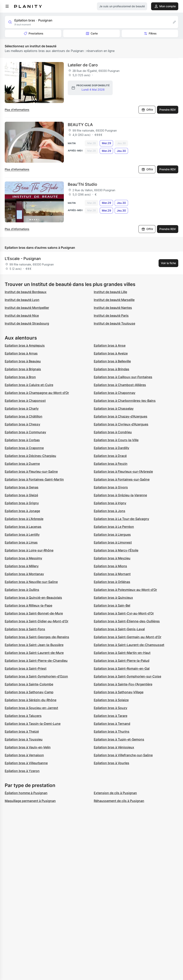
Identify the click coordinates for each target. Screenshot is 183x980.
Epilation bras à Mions (110, 566)
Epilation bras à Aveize (111, 353)
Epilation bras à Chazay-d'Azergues (121, 416)
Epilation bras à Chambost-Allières (120, 385)
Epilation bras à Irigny (110, 503)
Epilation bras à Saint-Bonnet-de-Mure (34, 613)
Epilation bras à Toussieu (24, 739)
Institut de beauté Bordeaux (26, 292)
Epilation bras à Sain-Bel (112, 605)
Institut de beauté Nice (22, 316)
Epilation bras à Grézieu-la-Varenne (120, 495)
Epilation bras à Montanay (24, 574)
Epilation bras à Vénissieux (114, 747)
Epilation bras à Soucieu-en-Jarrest (31, 708)
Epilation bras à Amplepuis (25, 345)
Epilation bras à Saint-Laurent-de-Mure (34, 653)
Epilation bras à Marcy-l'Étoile (116, 550)
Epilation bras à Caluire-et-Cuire (29, 385)
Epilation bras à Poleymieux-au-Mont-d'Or (125, 590)
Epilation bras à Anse (110, 345)
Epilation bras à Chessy (22, 424)
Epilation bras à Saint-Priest (26, 668)
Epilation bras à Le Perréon (114, 527)
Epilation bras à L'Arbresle (24, 519)
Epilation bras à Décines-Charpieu (30, 456)
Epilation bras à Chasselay (114, 408)
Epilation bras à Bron (20, 377)
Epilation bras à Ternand (112, 724)
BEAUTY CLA (80, 125)
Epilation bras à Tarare (111, 716)
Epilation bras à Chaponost (25, 401)
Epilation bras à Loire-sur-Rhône (29, 550)
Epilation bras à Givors (111, 487)
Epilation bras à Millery (22, 566)
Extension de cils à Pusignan (115, 793)
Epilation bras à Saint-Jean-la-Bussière (34, 645)
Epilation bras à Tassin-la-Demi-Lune (33, 724)
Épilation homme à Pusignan (26, 793)
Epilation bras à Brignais (23, 369)
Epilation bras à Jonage (22, 511)
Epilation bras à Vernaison (24, 755)
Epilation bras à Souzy (111, 708)
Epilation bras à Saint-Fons (25, 629)
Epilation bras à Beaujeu (23, 361)
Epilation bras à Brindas (111, 369)
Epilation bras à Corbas (22, 440)
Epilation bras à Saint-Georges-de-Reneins (37, 637)
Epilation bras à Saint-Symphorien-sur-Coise (127, 676)
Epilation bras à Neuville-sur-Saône (31, 582)
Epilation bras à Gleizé (21, 495)
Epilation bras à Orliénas (112, 582)
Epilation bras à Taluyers (23, 716)
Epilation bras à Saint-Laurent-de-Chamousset (129, 645)
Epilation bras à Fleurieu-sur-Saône (31, 471)
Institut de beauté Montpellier (27, 308)
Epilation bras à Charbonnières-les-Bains (125, 401)
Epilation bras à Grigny (22, 503)
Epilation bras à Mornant (112, 574)
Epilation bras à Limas (21, 542)
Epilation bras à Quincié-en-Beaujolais (33, 598)
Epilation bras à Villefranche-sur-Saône (123, 755)
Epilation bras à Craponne (24, 448)
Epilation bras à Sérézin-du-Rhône (31, 700)
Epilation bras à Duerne (22, 464)
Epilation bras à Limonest (113, 542)
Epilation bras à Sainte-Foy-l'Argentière (123, 684)
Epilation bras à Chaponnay (115, 393)
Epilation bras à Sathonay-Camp (29, 692)
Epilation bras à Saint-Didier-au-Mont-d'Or (37, 621)
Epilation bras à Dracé (110, 456)
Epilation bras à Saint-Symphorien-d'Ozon (36, 676)
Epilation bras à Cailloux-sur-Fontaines (123, 377)
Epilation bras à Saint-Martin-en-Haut (122, 653)
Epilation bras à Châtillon (24, 416)
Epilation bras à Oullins (22, 590)
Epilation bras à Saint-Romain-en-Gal (122, 668)
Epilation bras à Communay (25, 432)
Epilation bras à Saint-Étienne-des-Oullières (127, 621)
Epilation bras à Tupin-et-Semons (119, 739)
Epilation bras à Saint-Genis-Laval (119, 629)
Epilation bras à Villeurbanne (26, 763)
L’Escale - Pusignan (23, 259)
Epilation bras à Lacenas (23, 527)
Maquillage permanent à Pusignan (30, 801)
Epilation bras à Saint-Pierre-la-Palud (122, 661)
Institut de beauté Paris (111, 316)
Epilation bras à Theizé (22, 731)
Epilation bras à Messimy (23, 558)
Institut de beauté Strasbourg (27, 323)
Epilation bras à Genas (22, 487)
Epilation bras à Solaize (111, 700)
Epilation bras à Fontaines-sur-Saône (122, 479)
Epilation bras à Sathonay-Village (119, 692)
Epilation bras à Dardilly (111, 448)
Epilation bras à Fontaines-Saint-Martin (34, 479)
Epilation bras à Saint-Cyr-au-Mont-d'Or (124, 613)
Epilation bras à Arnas (21, 353)
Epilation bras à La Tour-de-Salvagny (121, 519)
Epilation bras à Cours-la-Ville (116, 440)
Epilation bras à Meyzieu (112, 558)
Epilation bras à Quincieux (113, 598)
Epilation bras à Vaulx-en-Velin (28, 747)
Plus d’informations (17, 110)
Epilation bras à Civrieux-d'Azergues (121, 424)
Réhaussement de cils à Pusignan (119, 801)
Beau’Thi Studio (82, 184)
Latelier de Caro (83, 65)
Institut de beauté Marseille (114, 300)
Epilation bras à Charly (22, 408)
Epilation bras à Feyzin (111, 464)
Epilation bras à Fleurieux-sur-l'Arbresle (123, 471)
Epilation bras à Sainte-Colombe (29, 684)
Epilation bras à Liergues (112, 535)
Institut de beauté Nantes (113, 308)
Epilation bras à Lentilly (22, 535)
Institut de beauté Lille (110, 292)
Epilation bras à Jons (110, 511)
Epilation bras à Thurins (112, 731)
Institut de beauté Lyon (22, 300)
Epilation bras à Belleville (112, 361)
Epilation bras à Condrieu (113, 432)
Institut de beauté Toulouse (114, 323)
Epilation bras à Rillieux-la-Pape (28, 605)
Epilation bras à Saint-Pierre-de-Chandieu (36, 661)
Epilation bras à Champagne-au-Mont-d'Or (37, 393)
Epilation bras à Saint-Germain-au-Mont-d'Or (128, 637)
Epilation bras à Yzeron (22, 771)
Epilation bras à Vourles (111, 763)
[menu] (7, 6)
